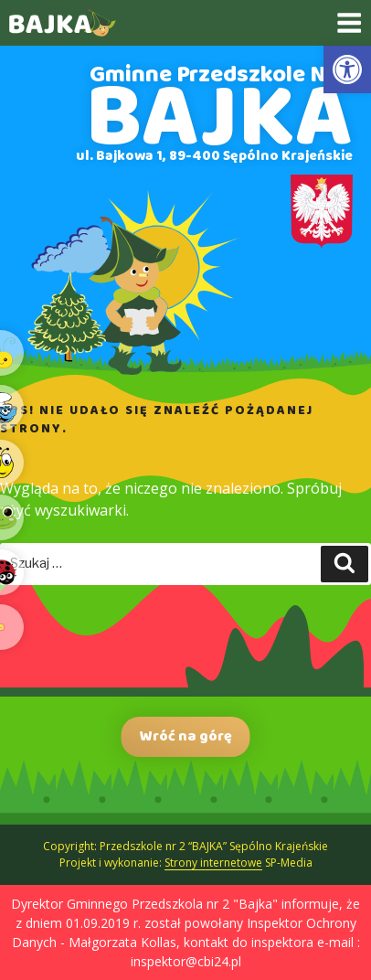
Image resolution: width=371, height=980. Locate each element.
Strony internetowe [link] (213, 863)
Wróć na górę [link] (186, 736)
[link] (347, 69)
